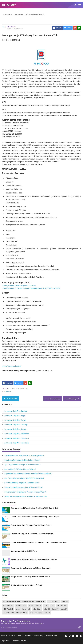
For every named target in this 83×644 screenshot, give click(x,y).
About (3, 636)
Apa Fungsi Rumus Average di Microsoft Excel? (22, 465)
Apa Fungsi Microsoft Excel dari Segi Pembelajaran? (24, 478)
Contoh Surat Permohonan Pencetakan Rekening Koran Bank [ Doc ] (36, 517)
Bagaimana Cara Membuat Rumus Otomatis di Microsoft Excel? (28, 474)
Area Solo (65, 601)
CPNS (46, 605)
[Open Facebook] (66, 636)
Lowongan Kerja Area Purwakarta (17, 438)
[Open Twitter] (70, 636)
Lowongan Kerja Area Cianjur (15, 420)
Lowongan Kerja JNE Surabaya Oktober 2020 (19, 286)
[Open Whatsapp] (81, 636)
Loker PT (55, 609)
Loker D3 (47, 609)
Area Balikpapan (28, 601)
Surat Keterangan (36, 613)
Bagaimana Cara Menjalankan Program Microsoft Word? (25, 492)
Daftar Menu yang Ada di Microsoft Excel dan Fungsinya (26, 496)
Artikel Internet (21, 605)
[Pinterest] (75, 28)
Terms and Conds (51, 636)
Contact (10, 636)
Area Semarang (53, 601)
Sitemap (19, 636)
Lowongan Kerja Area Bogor (15, 416)
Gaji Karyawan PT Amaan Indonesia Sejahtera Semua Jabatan (34, 560)
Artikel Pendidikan (35, 605)
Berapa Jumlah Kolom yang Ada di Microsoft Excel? (24, 487)
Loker (18, 609)
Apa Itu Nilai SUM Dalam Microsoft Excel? (20, 469)
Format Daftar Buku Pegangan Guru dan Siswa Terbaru (31, 525)
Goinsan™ (23, 641)
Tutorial (47, 613)
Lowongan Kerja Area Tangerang (16, 443)
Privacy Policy (38, 636)
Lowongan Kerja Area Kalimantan (17, 434)
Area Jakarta (41, 601)
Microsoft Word (22, 613)
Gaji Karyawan (62, 605)
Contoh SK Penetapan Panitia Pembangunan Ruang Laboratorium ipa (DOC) (39, 542)
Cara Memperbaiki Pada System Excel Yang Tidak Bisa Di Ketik (35, 508)
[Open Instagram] (73, 636)
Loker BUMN (37, 609)
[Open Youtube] (77, 636)
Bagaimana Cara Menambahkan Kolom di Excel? (22, 460)
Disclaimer (28, 636)
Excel (52, 605)
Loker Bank (26, 609)
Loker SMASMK (8, 613)
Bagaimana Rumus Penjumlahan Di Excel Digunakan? (24, 456)
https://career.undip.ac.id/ (12, 366)
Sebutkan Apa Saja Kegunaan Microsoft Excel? (22, 483)
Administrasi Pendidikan (11, 601)
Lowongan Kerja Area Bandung (16, 411)
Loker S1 (8, 391)
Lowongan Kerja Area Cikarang (16, 425)
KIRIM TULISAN (8, 609)
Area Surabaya (8, 605)
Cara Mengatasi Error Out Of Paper (24, 551)
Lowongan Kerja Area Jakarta (15, 429)
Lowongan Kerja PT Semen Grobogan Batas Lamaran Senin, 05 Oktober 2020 (31, 288)
